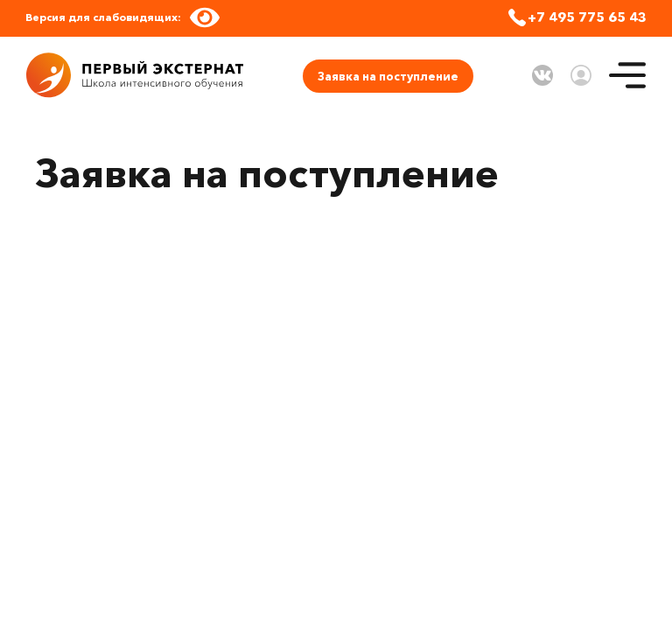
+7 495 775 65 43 (587, 17)
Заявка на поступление (388, 76)
